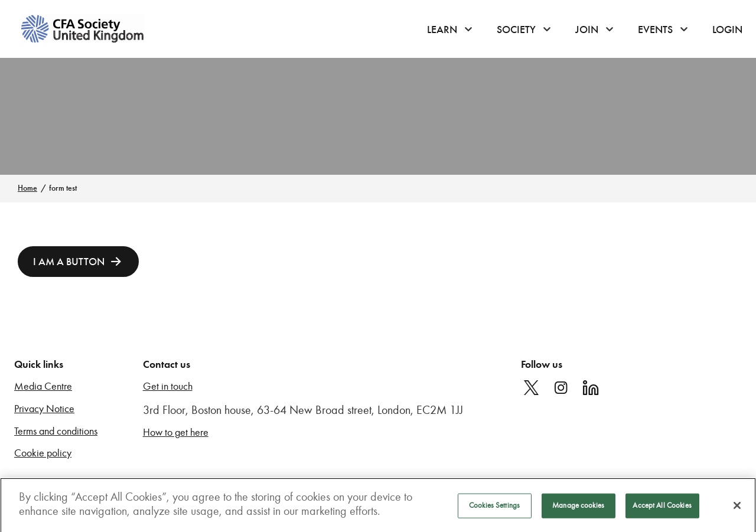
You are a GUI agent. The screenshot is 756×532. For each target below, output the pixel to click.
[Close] (737, 509)
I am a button (69, 262)
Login (727, 30)
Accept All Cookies (662, 508)
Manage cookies (578, 508)
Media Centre (43, 386)
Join (587, 30)
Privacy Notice (44, 409)
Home (27, 188)
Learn (442, 30)
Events (655, 30)
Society (516, 30)
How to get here (176, 433)
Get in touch (168, 386)
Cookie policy (43, 453)
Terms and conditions (56, 431)
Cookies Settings (494, 508)
